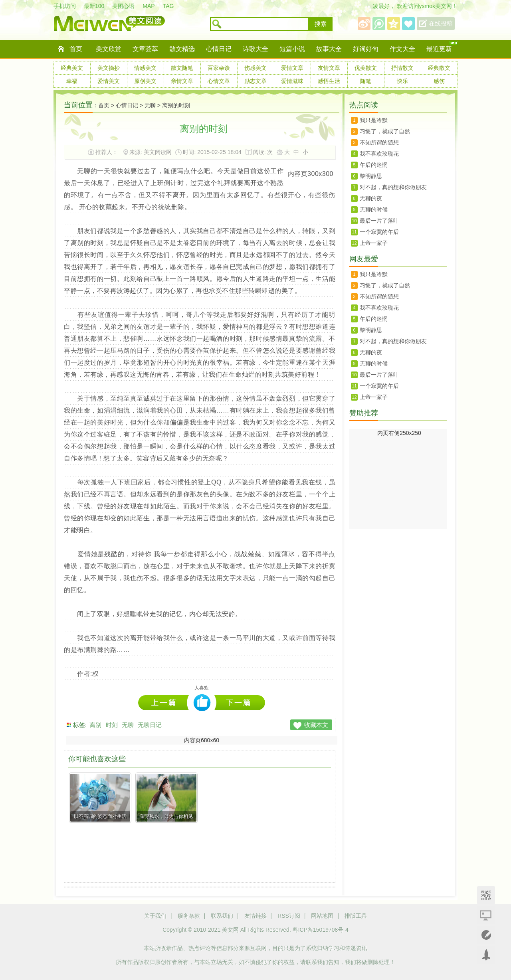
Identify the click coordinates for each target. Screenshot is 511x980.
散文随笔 (182, 68)
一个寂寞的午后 (379, 232)
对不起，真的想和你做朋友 (393, 187)
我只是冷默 (374, 120)
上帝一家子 (374, 243)
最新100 (94, 6)
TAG (168, 6)
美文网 (230, 930)
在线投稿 (441, 24)
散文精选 (182, 49)
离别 (95, 725)
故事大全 (329, 49)
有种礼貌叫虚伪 (165, 702)
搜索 (321, 24)
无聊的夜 (371, 198)
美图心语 (123, 6)
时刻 (112, 725)
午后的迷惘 (374, 165)
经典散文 (439, 68)
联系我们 (222, 916)
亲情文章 (182, 81)
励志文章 (255, 81)
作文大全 (402, 49)
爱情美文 (109, 81)
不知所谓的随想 (379, 142)
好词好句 (366, 49)
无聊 (150, 105)
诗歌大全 (255, 49)
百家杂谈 (219, 68)
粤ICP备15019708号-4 (321, 930)
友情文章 (329, 68)
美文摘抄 (109, 68)
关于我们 (155, 916)
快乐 (402, 81)
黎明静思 (371, 176)
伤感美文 (255, 68)
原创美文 (145, 81)
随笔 (366, 81)
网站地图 (322, 916)
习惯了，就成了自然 (385, 131)
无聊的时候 (374, 209)
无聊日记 (150, 725)
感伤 (439, 81)
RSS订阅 (289, 916)
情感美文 (145, 68)
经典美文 (72, 68)
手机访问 (65, 6)
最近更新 (439, 49)
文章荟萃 (145, 49)
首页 (76, 49)
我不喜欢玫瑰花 (379, 154)
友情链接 (255, 916)
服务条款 (189, 916)
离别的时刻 (176, 105)
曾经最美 (240, 702)
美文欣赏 (109, 49)
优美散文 (366, 68)
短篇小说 (292, 49)
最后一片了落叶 (379, 221)
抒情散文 (402, 68)
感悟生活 (329, 81)
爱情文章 (292, 68)
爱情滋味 (292, 81)
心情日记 (219, 49)
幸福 (72, 81)
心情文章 (219, 81)
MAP (149, 6)
